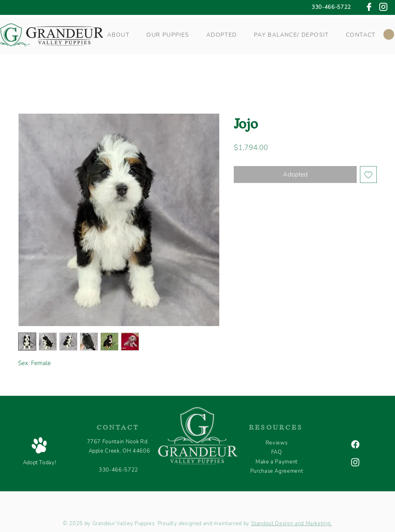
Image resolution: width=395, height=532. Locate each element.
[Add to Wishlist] (368, 175)
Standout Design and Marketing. (292, 524)
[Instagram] (355, 462)
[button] (118, 35)
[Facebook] (355, 444)
